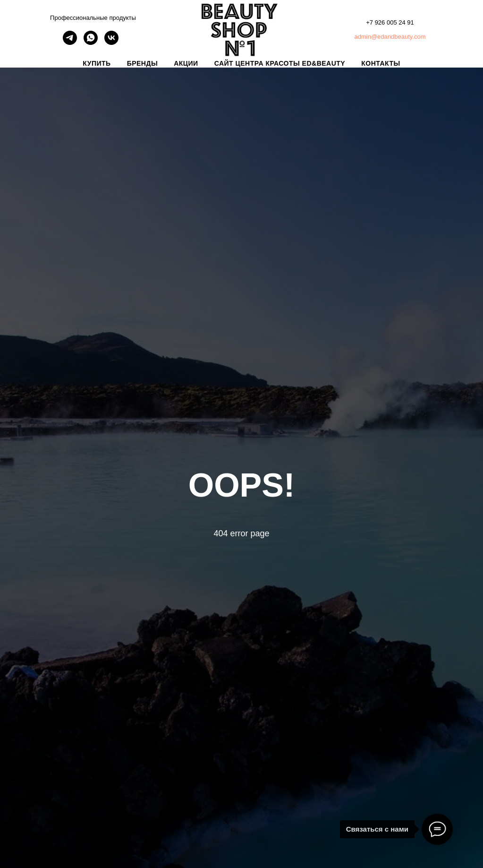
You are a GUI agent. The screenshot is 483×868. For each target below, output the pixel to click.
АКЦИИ (186, 63)
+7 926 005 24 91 (390, 22)
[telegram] (70, 42)
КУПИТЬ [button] (97, 63)
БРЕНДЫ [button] (143, 63)
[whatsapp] (91, 42)
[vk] (111, 42)
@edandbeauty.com (398, 37)
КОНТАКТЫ (381, 63)
